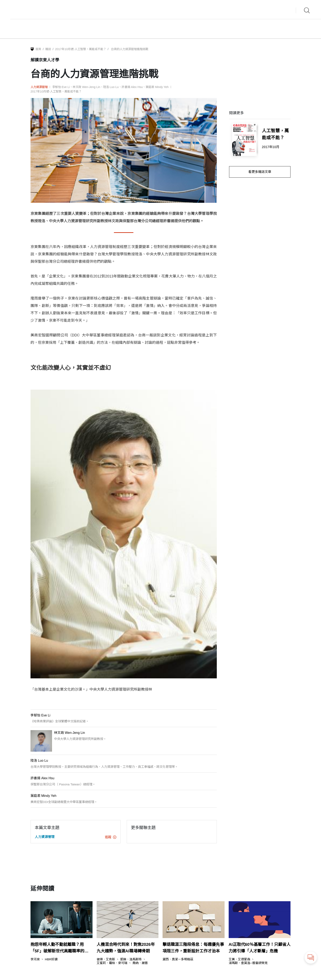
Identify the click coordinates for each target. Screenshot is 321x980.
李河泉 (35, 959)
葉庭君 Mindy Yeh (157, 87)
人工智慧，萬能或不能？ (275, 134)
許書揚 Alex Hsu (132, 87)
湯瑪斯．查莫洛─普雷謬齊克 (248, 963)
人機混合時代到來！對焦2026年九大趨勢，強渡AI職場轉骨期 (126, 948)
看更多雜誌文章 (260, 172)
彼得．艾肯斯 (106, 959)
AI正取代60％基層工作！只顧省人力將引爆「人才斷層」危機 (260, 948)
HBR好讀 (51, 959)
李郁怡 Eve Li (61, 87)
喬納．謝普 (140, 963)
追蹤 (111, 837)
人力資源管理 (39, 87)
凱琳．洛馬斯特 (131, 959)
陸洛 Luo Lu (111, 87)
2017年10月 (271, 147)
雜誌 (48, 49)
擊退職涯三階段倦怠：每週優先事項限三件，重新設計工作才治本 (193, 948)
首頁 (38, 49)
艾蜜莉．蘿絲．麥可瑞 (112, 963)
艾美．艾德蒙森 (239, 959)
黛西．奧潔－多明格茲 (178, 959)
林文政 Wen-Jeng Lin (86, 87)
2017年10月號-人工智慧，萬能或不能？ (81, 49)
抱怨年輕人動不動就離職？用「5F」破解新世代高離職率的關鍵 (59, 948)
